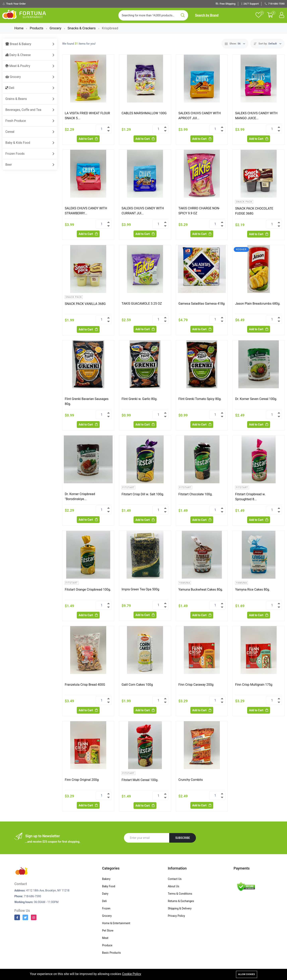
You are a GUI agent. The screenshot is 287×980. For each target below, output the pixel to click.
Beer (9, 165)
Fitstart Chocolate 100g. (196, 494)
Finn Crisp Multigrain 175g (254, 685)
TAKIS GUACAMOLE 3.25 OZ (142, 304)
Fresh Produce (16, 121)
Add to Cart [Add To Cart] (88, 139)
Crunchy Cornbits (191, 780)
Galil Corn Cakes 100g (137, 685)
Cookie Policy (132, 974)
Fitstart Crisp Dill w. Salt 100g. (143, 494)
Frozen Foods (15, 154)
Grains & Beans (16, 99)
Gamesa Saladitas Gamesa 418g (201, 304)
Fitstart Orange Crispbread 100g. (88, 589)
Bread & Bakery (18, 44)
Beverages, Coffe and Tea (23, 110)
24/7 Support (251, 4)
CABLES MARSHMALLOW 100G (144, 113)
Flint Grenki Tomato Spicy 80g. (200, 399)
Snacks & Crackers (82, 28)
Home (19, 28)
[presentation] (231, 838)
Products (37, 28)
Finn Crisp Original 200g (82, 780)
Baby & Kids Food (18, 143)
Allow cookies (247, 974)
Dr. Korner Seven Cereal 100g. (256, 399)
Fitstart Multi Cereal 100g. (140, 780)
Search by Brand (207, 15)
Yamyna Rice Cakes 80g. (253, 589)
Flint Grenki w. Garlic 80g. (140, 399)
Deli (10, 88)
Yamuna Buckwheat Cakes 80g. (201, 589)
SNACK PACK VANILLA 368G (85, 304)
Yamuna (185, 583)
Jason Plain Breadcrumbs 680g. (258, 304)
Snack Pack (244, 202)
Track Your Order (16, 4)
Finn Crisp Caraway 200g (196, 685)
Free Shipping (228, 4)
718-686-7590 (276, 4)
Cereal (10, 132)
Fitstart (128, 488)
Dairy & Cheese (18, 55)
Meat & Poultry (18, 66)
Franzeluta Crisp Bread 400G (85, 685)
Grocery (56, 28)
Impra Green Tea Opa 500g (140, 589)
